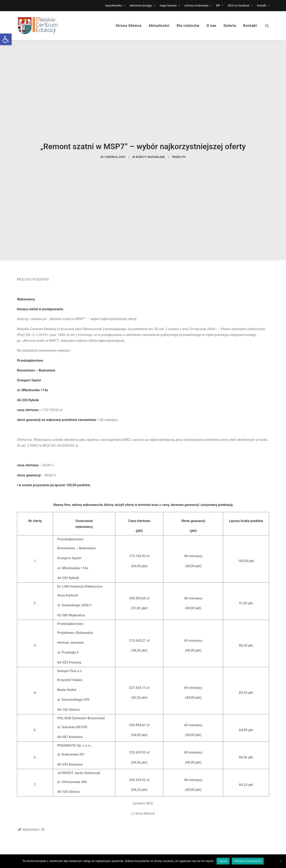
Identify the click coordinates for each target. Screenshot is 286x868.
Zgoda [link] (223, 861)
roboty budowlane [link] (150, 134)
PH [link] (184, 134)
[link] (6, 39)
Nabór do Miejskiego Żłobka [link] (103, 850)
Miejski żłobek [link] (158, 850)
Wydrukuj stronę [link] (257, 813)
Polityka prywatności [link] (248, 861)
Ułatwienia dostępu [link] (226, 850)
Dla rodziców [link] (188, 26)
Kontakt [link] (263, 6)
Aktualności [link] (159, 26)
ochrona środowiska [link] (198, 6)
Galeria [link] (230, 26)
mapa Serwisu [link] (170, 6)
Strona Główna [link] (129, 26)
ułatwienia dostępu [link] (142, 6)
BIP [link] (220, 6)
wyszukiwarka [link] (115, 6)
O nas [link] (211, 26)
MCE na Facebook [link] (240, 6)
